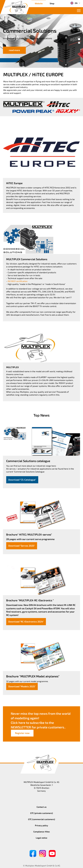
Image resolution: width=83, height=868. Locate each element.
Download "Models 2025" (22, 686)
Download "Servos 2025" (22, 546)
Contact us (42, 807)
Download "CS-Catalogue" (22, 480)
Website (39, 3)
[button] (79, 39)
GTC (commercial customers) (42, 819)
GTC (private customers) (42, 813)
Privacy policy (41, 825)
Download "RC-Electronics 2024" (26, 622)
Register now (22, 733)
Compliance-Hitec (42, 832)
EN (74, 3)
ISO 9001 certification (18, 281)
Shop (52, 3)
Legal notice (41, 838)
